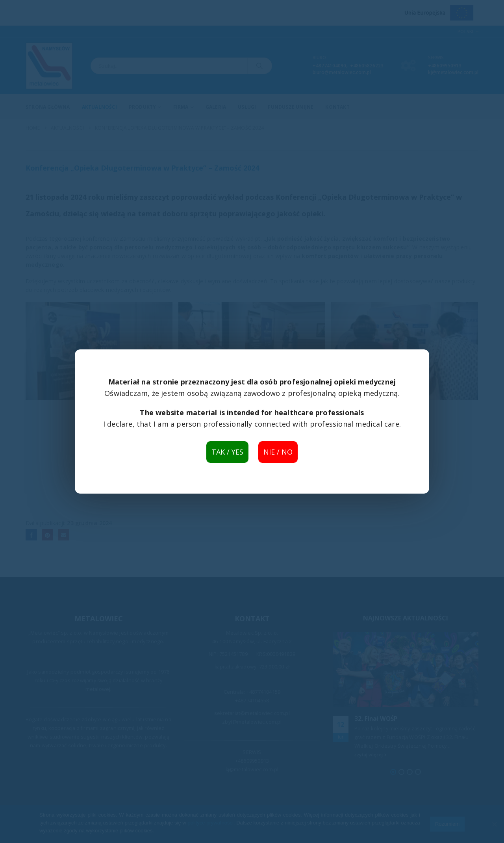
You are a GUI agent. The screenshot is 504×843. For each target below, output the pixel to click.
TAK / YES (227, 452)
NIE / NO (278, 452)
